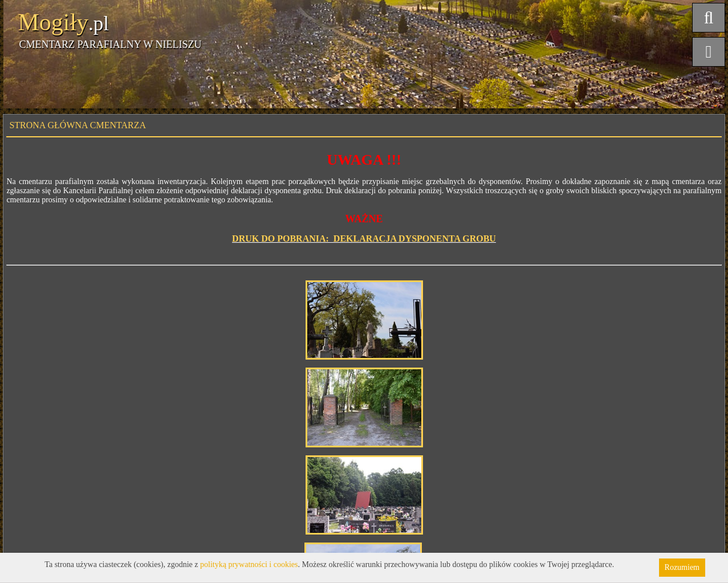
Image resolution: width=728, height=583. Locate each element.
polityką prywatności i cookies (249, 564)
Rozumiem (682, 567)
